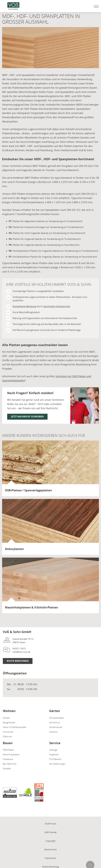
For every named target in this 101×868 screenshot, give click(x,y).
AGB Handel (51, 832)
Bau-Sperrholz (10, 764)
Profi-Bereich (55, 759)
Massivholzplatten (11, 754)
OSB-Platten (8, 750)
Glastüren (7, 736)
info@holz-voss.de (21, 652)
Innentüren (8, 732)
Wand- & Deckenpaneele (14, 727)
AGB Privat (51, 824)
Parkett (6, 718)
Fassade (7, 768)
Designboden (9, 722)
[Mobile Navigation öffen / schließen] (96, 6)
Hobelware (8, 759)
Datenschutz (51, 849)
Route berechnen (18, 661)
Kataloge (53, 750)
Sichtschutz (55, 722)
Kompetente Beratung (24, 306)
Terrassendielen (57, 718)
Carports (53, 732)
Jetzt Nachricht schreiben (27, 417)
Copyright (51, 841)
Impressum (51, 858)
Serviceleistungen (57, 764)
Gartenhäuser (56, 727)
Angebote (54, 754)
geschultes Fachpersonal (57, 306)
